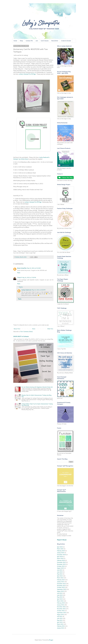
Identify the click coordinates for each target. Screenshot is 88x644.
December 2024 (61, 555)
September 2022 (62, 589)
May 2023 (60, 574)
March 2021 (60, 624)
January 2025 (61, 553)
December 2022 (61, 584)
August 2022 (60, 591)
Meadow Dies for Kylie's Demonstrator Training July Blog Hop (36, 396)
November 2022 (61, 586)
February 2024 (61, 560)
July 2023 (60, 570)
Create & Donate (66, 41)
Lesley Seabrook (26, 290)
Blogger (51, 640)
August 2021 (60, 615)
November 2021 (61, 609)
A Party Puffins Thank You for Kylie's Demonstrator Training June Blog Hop (37, 405)
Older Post (50, 329)
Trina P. (20, 278)
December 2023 (61, 562)
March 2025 (60, 549)
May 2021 (60, 620)
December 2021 (61, 607)
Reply (19, 273)
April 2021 (60, 622)
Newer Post (17, 329)
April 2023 (60, 576)
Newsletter (55, 41)
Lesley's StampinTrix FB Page (27, 74)
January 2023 (61, 582)
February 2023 (61, 580)
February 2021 (61, 626)
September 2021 (62, 613)
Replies (21, 287)
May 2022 (60, 597)
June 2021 (60, 618)
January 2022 (61, 605)
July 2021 (60, 616)
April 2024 (60, 557)
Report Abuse (62, 540)
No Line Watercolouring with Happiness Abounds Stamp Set (37, 387)
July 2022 (60, 593)
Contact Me (29, 41)
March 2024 (60, 558)
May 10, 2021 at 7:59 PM (29, 278)
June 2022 (60, 595)
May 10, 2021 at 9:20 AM (34, 268)
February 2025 (61, 551)
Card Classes (45, 41)
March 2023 (60, 578)
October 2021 (61, 611)
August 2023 (60, 568)
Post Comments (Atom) (27, 332)
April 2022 (60, 599)
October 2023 (61, 566)
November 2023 (61, 564)
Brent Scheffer (22, 268)
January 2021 (61, 628)
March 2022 (60, 601)
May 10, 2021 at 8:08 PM (39, 290)
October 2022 (61, 587)
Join (37, 41)
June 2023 (60, 572)
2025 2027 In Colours (21, 336)
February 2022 (61, 603)
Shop (21, 41)
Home (15, 41)
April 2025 (60, 547)
